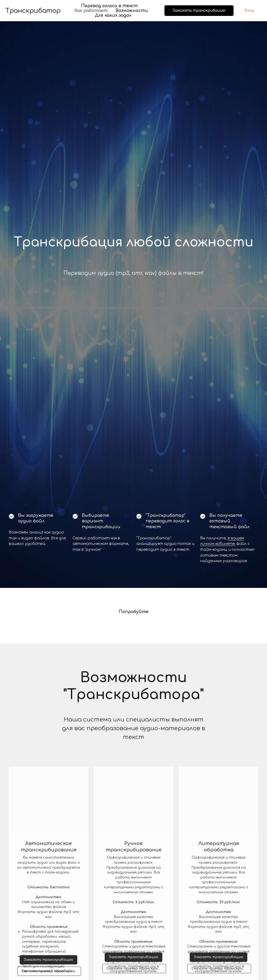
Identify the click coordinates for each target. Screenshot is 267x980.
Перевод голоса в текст (109, 6)
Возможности (132, 11)
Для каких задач (113, 15)
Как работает (91, 11)
